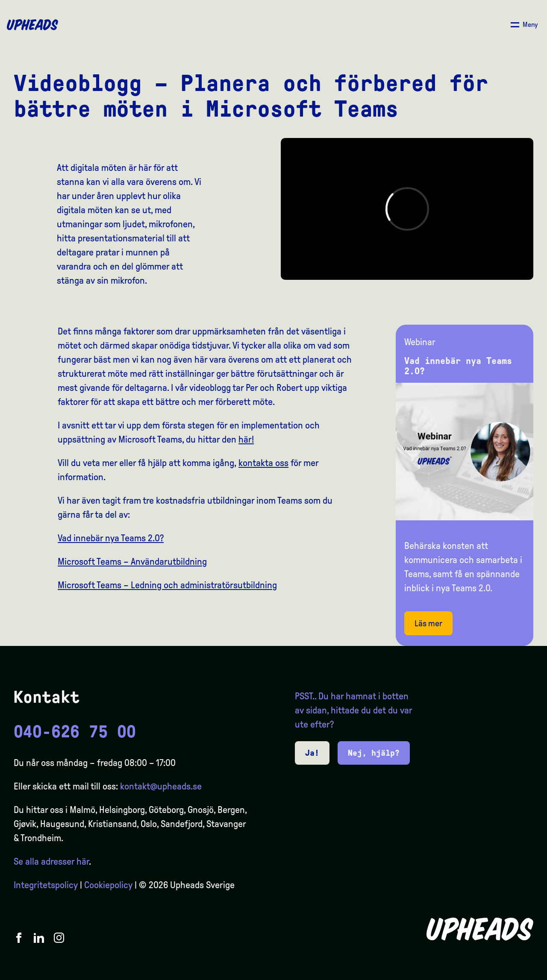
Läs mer (428, 623)
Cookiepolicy (108, 885)
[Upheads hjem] (32, 25)
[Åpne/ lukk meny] (524, 25)
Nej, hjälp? (374, 753)
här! (246, 440)
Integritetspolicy (46, 885)
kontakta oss (263, 463)
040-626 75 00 (75, 732)
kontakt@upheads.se (161, 786)
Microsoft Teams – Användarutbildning (132, 562)
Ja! (312, 753)
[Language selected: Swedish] (513, 972)
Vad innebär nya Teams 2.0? (111, 538)
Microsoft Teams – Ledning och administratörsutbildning (167, 585)
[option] (500, 972)
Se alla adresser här (51, 862)
